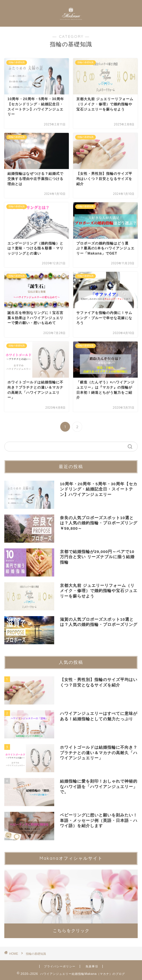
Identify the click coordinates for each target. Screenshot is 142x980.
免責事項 (92, 966)
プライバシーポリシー (60, 966)
